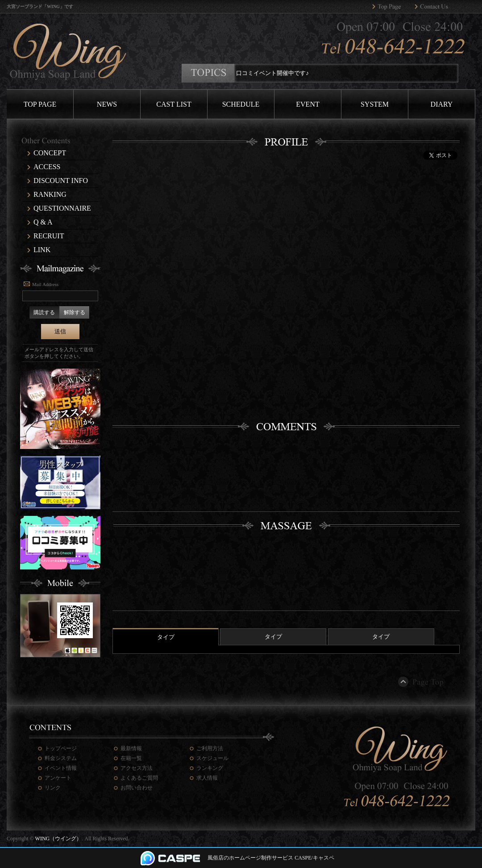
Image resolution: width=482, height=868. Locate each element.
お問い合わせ (137, 788)
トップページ (61, 748)
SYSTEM (375, 104)
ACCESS (47, 167)
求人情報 (207, 778)
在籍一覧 (131, 758)
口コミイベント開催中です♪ (276, 73)
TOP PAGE (40, 104)
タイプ (166, 637)
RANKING (50, 194)
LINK (42, 250)
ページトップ (422, 682)
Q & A (43, 222)
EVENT (307, 104)
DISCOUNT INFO (61, 181)
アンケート (58, 778)
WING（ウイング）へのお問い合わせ (436, 7)
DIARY (442, 104)
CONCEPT (50, 153)
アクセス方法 (137, 768)
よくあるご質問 (139, 778)
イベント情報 (61, 768)
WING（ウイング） (59, 839)
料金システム (61, 758)
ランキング (210, 768)
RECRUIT (49, 236)
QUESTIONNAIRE (62, 208)
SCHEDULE (241, 104)
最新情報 (131, 748)
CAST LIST (174, 104)
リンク (53, 788)
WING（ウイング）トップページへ (393, 7)
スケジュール (212, 758)
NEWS (107, 104)
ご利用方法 (210, 748)
